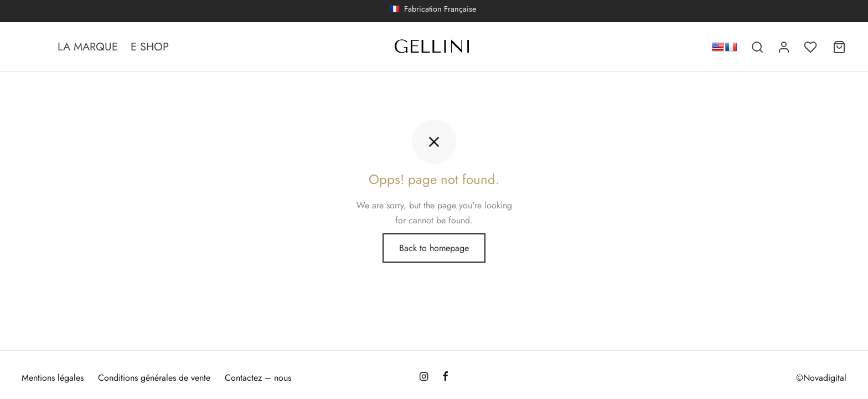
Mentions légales (53, 378)
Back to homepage (434, 248)
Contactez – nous (258, 378)
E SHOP (150, 47)
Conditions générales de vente (154, 378)
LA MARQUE (88, 47)
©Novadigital (821, 378)
